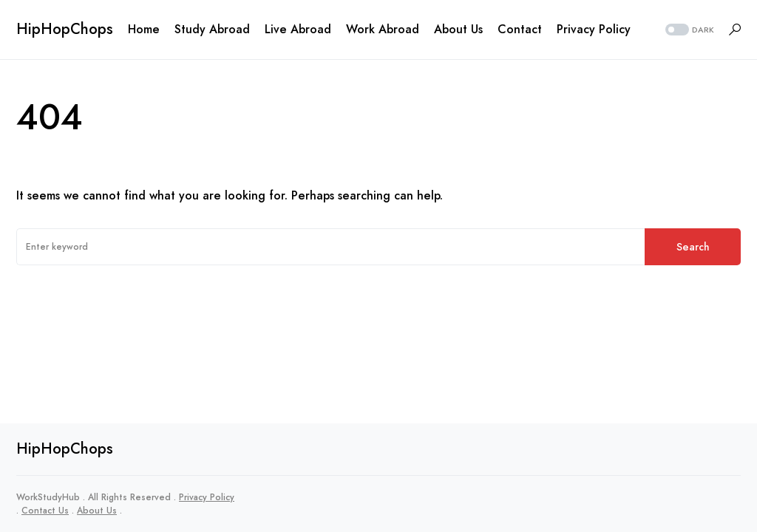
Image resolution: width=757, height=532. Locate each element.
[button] (688, 30)
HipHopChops (65, 29)
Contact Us (45, 511)
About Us (97, 511)
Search (693, 247)
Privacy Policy (207, 497)
